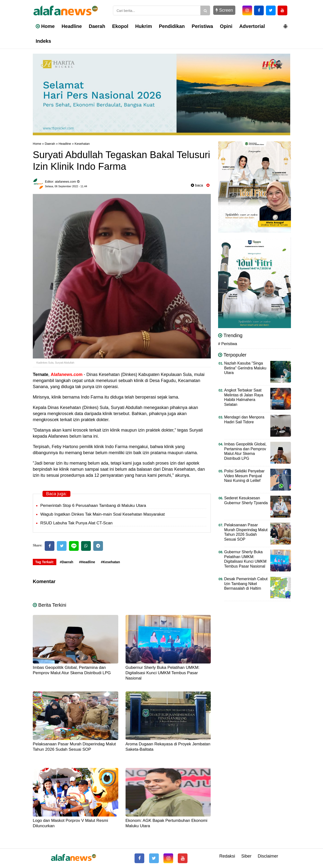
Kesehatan (82, 144)
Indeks (43, 41)
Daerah (97, 26)
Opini (226, 26)
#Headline (87, 562)
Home (45, 26)
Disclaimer (268, 856)
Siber (246, 856)
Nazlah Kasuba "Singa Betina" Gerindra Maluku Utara (245, 368)
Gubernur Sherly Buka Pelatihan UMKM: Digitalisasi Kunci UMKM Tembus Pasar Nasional (163, 673)
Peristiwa (202, 26)
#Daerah (66, 562)
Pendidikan (172, 26)
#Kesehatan (110, 562)
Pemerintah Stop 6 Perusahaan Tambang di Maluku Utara (93, 506)
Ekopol (120, 26)
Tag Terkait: (45, 562)
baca (197, 185)
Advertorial (252, 26)
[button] (285, 24)
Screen (224, 10)
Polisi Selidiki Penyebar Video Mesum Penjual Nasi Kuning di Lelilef (244, 476)
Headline (72, 26)
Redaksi (227, 856)
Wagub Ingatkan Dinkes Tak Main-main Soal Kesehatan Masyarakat (102, 514)
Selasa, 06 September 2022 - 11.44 (66, 186)
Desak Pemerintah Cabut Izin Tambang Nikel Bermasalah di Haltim (246, 584)
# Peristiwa (228, 344)
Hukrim (144, 26)
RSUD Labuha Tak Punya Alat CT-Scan (76, 523)
